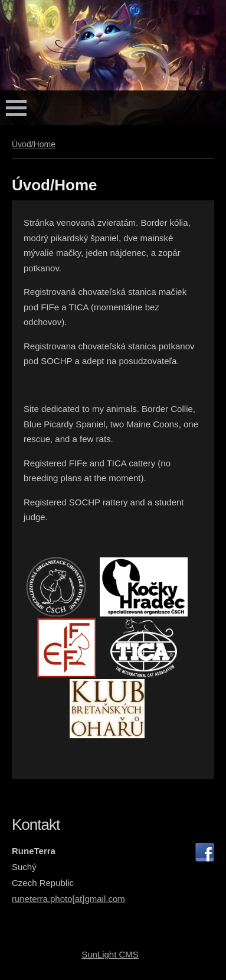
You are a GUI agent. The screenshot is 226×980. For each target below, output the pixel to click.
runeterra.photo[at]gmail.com (68, 899)
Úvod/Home (34, 144)
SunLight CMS (110, 954)
